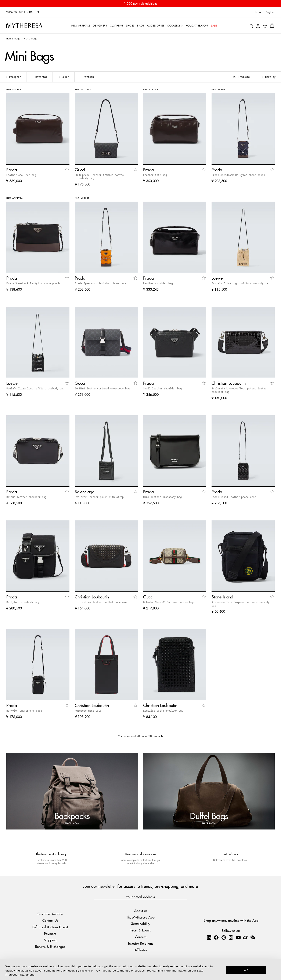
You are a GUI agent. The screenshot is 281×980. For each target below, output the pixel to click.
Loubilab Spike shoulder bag (163, 711)
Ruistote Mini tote (88, 711)
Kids (30, 12)
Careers (141, 937)
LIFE (37, 12)
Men (22, 12)
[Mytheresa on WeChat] (253, 937)
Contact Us (50, 920)
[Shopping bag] (272, 25)
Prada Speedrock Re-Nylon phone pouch (238, 175)
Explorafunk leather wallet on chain (101, 602)
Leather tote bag (155, 175)
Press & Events (141, 930)
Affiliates (141, 950)
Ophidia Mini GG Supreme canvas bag (168, 602)
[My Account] (258, 26)
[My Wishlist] (265, 26)
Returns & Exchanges (50, 946)
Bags (17, 38)
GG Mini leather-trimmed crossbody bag (102, 388)
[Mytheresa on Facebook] (216, 937)
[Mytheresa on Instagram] (231, 937)
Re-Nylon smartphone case (24, 711)
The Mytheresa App (140, 917)
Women (12, 12)
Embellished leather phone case (234, 497)
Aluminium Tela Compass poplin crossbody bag (240, 604)
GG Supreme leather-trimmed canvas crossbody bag (99, 177)
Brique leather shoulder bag (26, 497)
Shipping (50, 940)
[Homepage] (24, 25)
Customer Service (50, 914)
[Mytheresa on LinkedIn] (209, 937)
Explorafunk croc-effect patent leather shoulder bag (240, 390)
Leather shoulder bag (21, 175)
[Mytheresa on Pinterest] (224, 937)
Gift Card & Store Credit (50, 927)
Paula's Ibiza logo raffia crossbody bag (240, 283)
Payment (50, 933)
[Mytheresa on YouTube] (238, 937)
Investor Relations (141, 943)
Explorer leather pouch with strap (99, 497)
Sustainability (141, 924)
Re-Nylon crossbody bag (23, 602)
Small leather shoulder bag (162, 388)
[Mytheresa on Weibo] (245, 937)
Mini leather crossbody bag (162, 497)
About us (141, 911)
